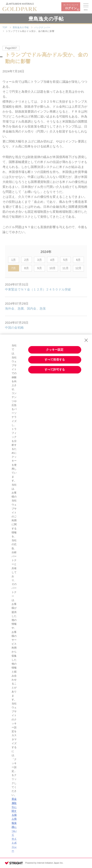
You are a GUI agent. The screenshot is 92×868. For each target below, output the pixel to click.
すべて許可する (55, 370)
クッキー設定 (55, 350)
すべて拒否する (55, 360)
